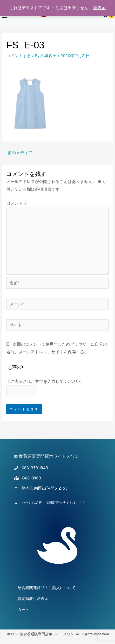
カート (23, 610)
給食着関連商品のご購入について (47, 588)
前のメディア (17, 153)
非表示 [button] (99, 8)
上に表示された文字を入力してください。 (45, 381)
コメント (17, 203)
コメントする (19, 56)
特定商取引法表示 (33, 599)
